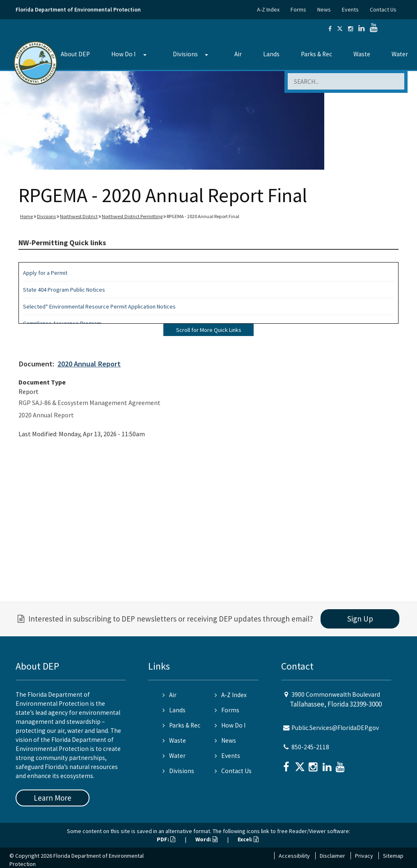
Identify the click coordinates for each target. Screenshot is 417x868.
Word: (206, 839)
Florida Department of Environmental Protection (78, 9)
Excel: (248, 839)
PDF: (166, 839)
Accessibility (294, 856)
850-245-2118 (310, 747)
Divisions (185, 54)
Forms (298, 9)
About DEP (75, 54)
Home (26, 216)
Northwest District (79, 216)
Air (238, 54)
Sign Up (360, 619)
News (324, 9)
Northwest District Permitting (132, 216)
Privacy (364, 856)
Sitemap (393, 856)
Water (174, 756)
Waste (362, 54)
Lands (271, 54)
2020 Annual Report (89, 364)
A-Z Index (268, 9)
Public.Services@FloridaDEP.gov (335, 728)
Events (350, 9)
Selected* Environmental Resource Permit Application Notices (99, 306)
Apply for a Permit (45, 273)
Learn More (53, 798)
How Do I (123, 54)
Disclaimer (332, 856)
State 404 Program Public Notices (64, 290)
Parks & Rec (316, 54)
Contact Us (383, 9)
